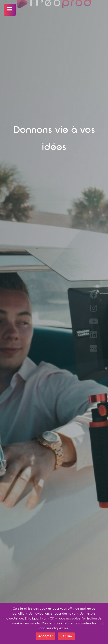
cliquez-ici (60, 629)
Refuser (66, 636)
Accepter (45, 636)
